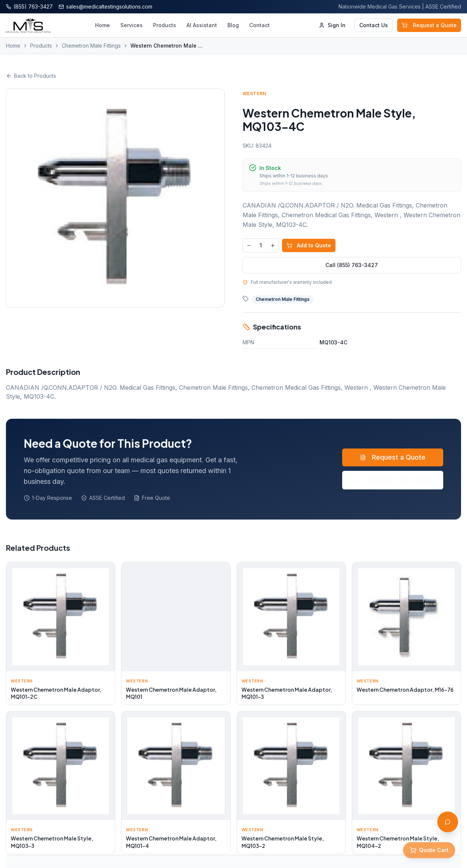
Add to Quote (309, 245)
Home (103, 25)
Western (254, 94)
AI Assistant (202, 25)
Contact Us (374, 25)
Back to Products (31, 76)
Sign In (332, 25)
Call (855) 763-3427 (352, 265)
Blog (233, 25)
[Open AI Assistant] (448, 822)
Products (165, 25)
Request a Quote (429, 25)
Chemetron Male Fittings (91, 46)
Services (132, 25)
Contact (260, 25)
